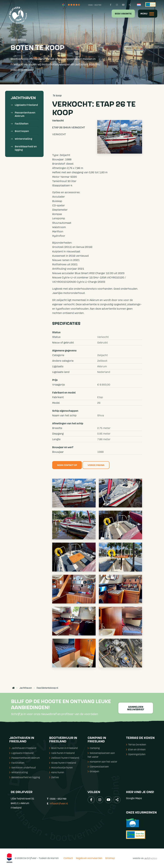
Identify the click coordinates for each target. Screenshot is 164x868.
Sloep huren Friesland (63, 763)
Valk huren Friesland (62, 753)
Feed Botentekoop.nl (47, 688)
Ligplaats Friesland (26, 105)
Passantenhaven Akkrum (25, 114)
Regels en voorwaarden (89, 858)
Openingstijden (136, 754)
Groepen (93, 771)
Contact (68, 858)
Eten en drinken (136, 749)
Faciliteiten (22, 124)
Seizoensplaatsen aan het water (101, 755)
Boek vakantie (123, 14)
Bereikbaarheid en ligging (26, 148)
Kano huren (57, 772)
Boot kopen (22, 131)
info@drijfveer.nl (59, 803)
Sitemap (110, 858)
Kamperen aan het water (102, 762)
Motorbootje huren (61, 767)
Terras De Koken (136, 744)
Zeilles (54, 777)
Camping (94, 748)
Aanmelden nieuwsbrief (136, 708)
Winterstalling (23, 139)
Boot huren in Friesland (63, 748)
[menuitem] (121, 14)
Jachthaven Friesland (23, 748)
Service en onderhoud (23, 767)
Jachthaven (23, 98)
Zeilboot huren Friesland (64, 758)
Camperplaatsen (98, 767)
